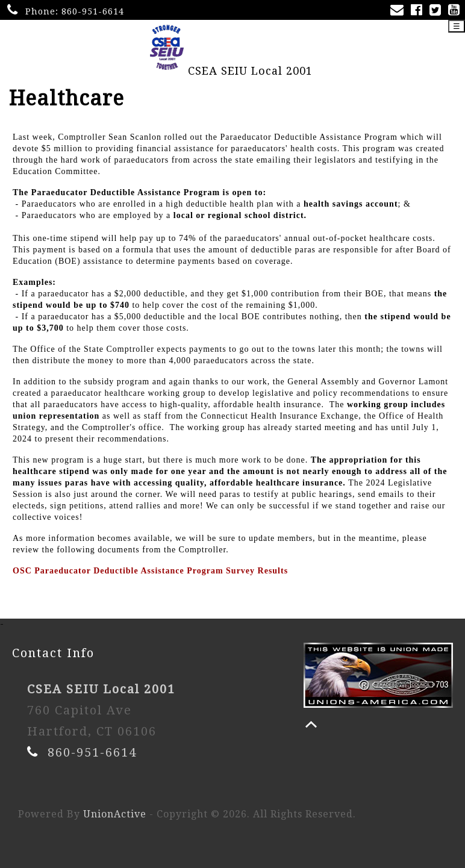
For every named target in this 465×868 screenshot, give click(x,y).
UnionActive (115, 814)
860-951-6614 (93, 11)
